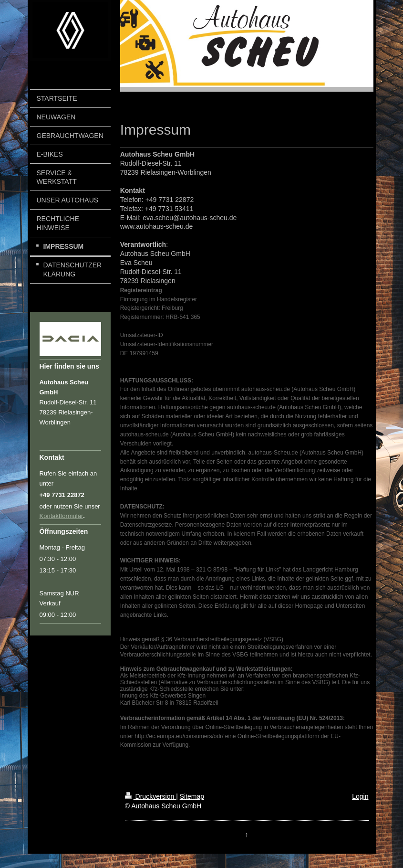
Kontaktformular (62, 516)
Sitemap (192, 796)
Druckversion (150, 796)
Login (360, 796)
